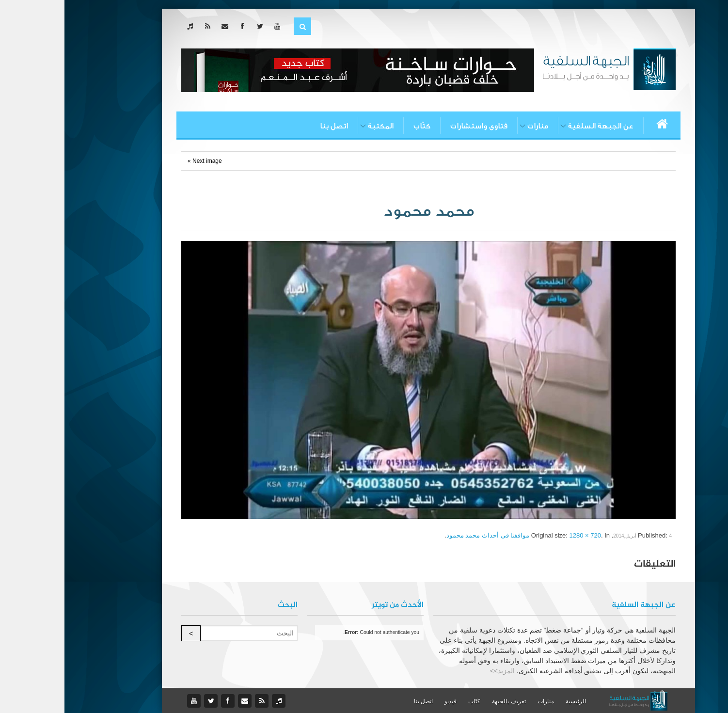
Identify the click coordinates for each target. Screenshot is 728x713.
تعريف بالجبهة (444, 701)
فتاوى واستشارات (414, 126)
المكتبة (316, 126)
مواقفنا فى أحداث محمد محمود (423, 535)
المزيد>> (438, 671)
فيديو (386, 701)
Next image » (140, 161)
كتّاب (357, 126)
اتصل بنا (269, 126)
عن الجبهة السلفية (536, 126)
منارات (473, 126)
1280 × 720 (521, 535)
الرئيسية (511, 701)
